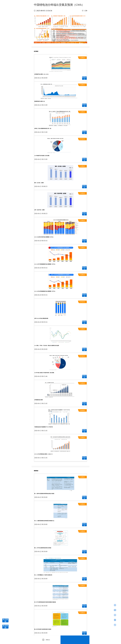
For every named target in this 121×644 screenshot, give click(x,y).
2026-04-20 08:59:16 (41, 241)
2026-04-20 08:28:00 (41, 349)
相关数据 (5, 620)
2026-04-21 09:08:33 (41, 186)
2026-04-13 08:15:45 (41, 403)
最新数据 (5, 627)
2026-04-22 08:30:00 (41, 497)
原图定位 (84, 78)
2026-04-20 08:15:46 (41, 376)
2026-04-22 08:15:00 (41, 105)
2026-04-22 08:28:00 (41, 78)
